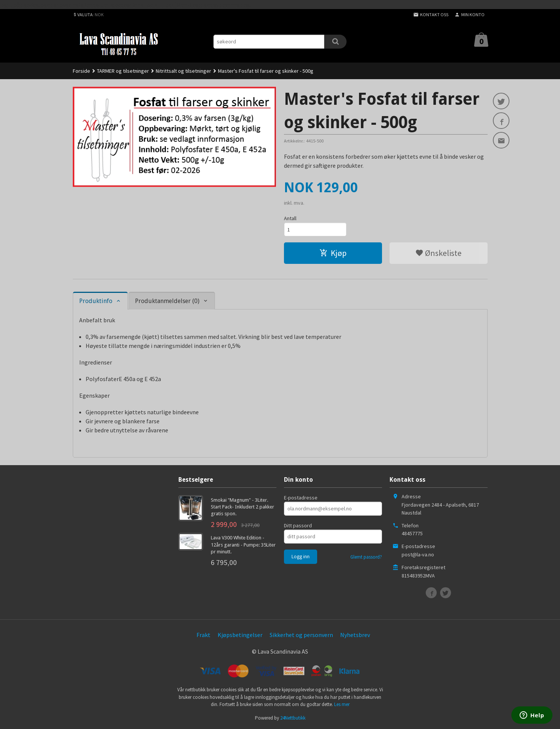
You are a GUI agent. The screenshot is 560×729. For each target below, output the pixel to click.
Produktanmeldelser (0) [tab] (167, 301)
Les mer (342, 704)
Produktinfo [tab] (96, 301)
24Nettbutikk (293, 718)
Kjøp (333, 253)
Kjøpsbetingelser (240, 635)
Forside (81, 71)
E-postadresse (301, 498)
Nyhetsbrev (355, 635)
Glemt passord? (366, 557)
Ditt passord (298, 525)
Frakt (203, 635)
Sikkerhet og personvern (301, 635)
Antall (290, 218)
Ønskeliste (438, 253)
